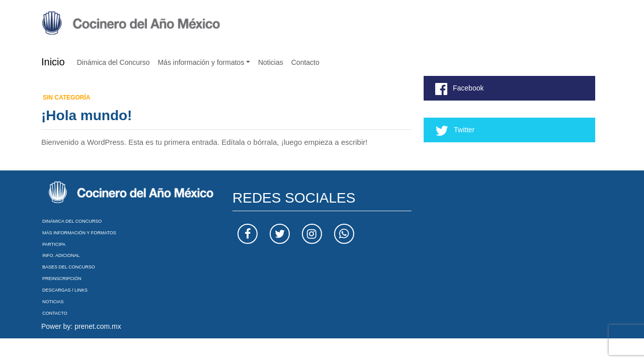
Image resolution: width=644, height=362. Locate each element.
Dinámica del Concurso (113, 62)
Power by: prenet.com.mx (81, 326)
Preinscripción (62, 279)
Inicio (53, 62)
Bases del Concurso (69, 267)
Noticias (271, 62)
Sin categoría (66, 98)
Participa (54, 244)
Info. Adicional (61, 255)
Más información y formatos (201, 62)
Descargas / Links (65, 290)
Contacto (305, 62)
